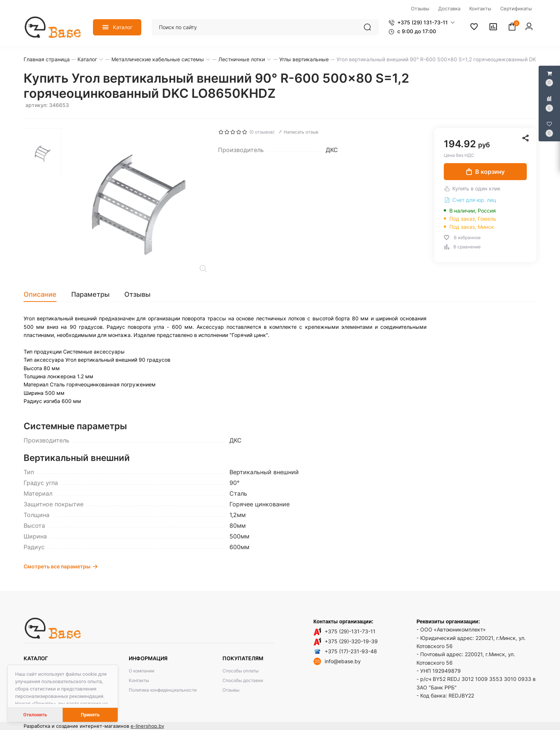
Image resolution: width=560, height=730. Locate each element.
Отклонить (35, 715)
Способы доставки (243, 680)
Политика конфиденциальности (163, 690)
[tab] (44, 295)
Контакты (139, 680)
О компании (141, 671)
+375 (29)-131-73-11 (350, 631)
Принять (90, 715)
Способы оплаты (241, 671)
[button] (422, 23)
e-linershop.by (147, 726)
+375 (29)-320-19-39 (351, 641)
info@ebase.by (343, 661)
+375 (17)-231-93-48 (351, 651)
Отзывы (231, 690)
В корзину (485, 172)
